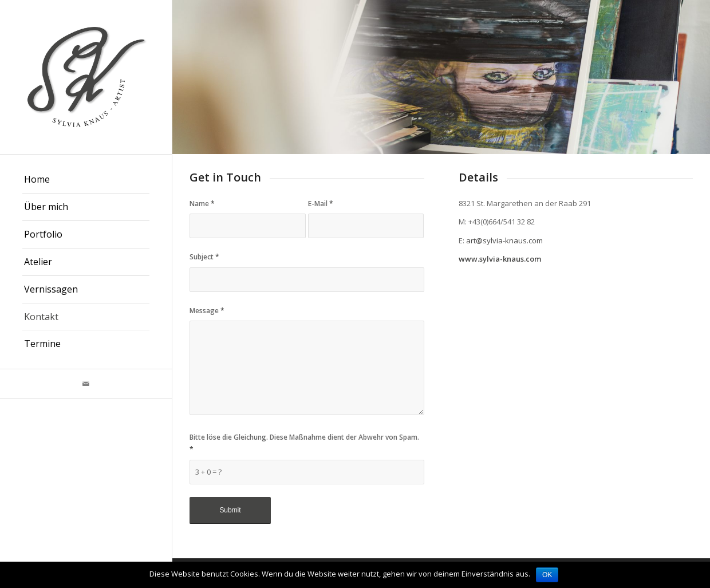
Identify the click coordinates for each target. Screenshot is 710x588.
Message (207, 311)
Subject (204, 257)
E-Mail (321, 204)
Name (202, 204)
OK (547, 575)
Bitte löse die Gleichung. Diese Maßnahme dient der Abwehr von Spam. (304, 443)
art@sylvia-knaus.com (504, 240)
